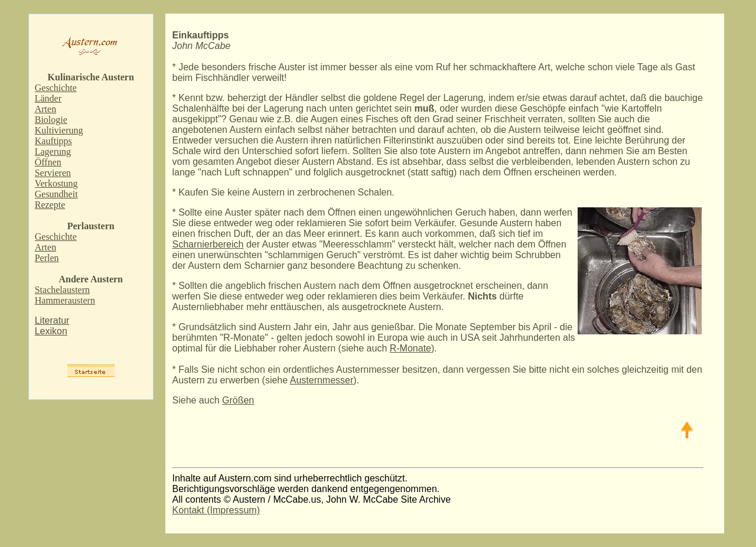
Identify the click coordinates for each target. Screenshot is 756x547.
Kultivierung (59, 130)
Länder (48, 98)
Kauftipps (53, 141)
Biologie (51, 120)
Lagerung (53, 152)
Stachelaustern (62, 290)
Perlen (47, 258)
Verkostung (56, 183)
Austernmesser (322, 380)
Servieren (53, 173)
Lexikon (51, 331)
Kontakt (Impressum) (216, 510)
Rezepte (50, 205)
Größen (238, 400)
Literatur (52, 320)
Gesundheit (56, 194)
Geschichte (56, 88)
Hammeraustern (65, 300)
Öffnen (48, 162)
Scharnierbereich (208, 244)
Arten (45, 109)
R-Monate (410, 348)
